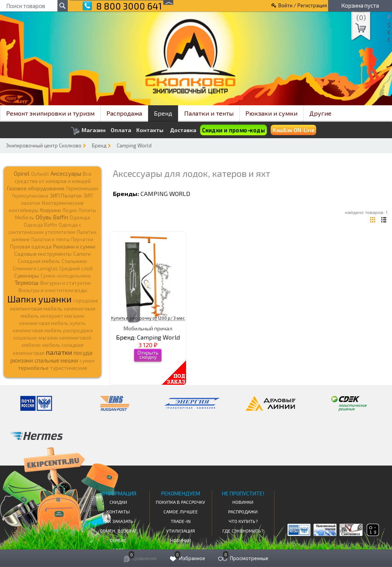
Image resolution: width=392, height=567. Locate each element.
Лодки (70, 210)
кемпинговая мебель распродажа (53, 330)
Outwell (40, 174)
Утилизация (180, 531)
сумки (87, 361)
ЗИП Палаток (66, 195)
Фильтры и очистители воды (52, 290)
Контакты (150, 130)
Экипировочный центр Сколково (44, 145)
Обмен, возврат (118, 531)
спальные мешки (56, 360)
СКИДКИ (118, 502)
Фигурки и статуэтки (65, 283)
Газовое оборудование (36, 188)
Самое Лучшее (181, 511)
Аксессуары (66, 173)
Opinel (22, 173)
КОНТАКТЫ (118, 511)
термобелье (33, 368)
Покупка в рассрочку (180, 502)
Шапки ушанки (39, 299)
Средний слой (76, 268)
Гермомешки (82, 188)
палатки (59, 352)
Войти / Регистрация (303, 5)
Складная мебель (39, 261)
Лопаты (87, 210)
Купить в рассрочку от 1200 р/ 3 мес (148, 318)
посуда (83, 353)
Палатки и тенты (209, 113)
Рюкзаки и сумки (271, 113)
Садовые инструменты (43, 254)
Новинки (180, 540)
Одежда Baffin (40, 225)
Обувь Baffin (52, 217)
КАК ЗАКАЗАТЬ (118, 521)
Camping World (134, 145)
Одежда (80, 217)
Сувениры (27, 275)
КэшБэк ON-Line (293, 130)
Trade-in (181, 521)
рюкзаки (22, 360)
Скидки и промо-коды (233, 130)
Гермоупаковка (30, 196)
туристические (69, 368)
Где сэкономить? (243, 531)
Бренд (163, 113)
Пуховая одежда (31, 246)
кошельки (25, 338)
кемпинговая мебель (36, 308)
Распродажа (124, 113)
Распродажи (243, 511)
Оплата (121, 130)
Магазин (88, 131)
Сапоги (82, 254)
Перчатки (82, 239)
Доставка (183, 130)
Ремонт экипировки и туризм (50, 113)
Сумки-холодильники (66, 276)
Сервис (118, 540)
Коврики (50, 210)
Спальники (74, 261)
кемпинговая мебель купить (52, 323)
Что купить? (243, 521)
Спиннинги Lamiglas (35, 268)
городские (86, 301)
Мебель (24, 217)
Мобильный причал (148, 328)
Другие (320, 113)
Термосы (26, 282)
